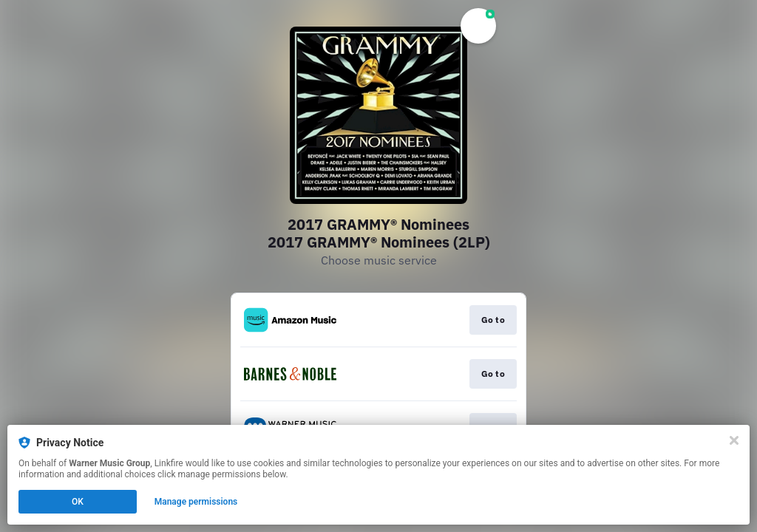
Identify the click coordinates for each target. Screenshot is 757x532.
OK (78, 502)
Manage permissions (196, 502)
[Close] (734, 440)
